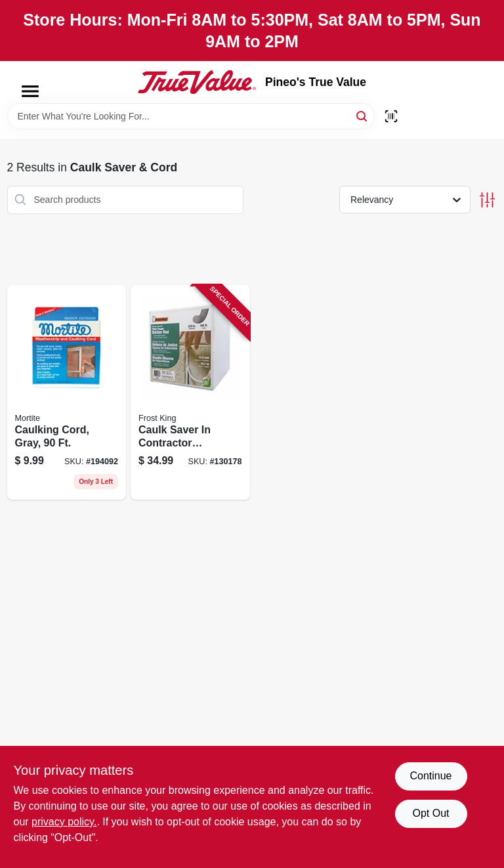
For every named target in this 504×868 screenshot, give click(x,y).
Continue (430, 776)
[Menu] (30, 91)
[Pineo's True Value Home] (197, 82)
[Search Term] (191, 116)
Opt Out (430, 813)
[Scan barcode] (391, 116)
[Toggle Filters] (487, 200)
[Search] (363, 115)
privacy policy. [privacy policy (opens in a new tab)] (64, 822)
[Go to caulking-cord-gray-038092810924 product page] (67, 393)
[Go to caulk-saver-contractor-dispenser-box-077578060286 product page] (190, 393)
